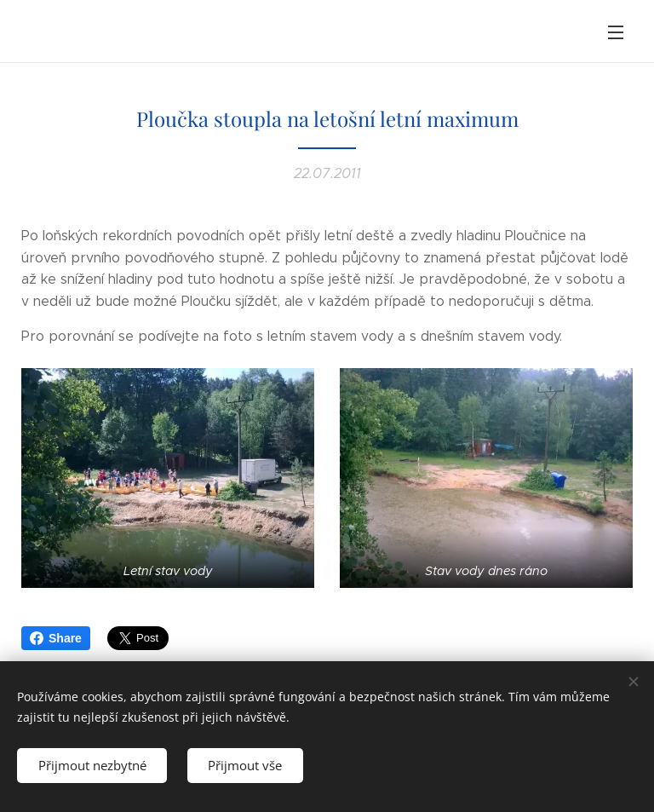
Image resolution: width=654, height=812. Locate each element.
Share (56, 638)
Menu (616, 32)
